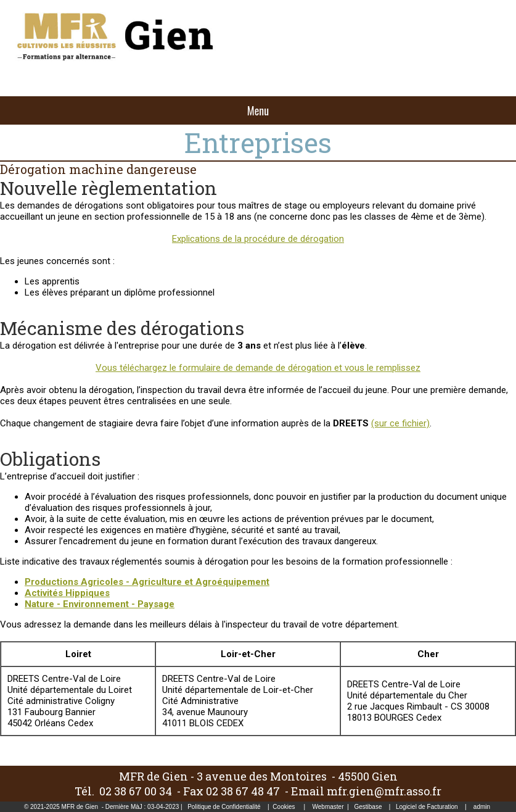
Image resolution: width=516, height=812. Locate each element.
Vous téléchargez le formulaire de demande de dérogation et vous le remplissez (258, 368)
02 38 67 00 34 (136, 791)
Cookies (284, 807)
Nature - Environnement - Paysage (100, 604)
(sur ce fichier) (400, 423)
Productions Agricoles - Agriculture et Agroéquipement (147, 582)
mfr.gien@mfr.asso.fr (384, 791)
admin (482, 807)
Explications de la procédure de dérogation (258, 239)
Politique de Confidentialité (224, 807)
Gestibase (368, 807)
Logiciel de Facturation (427, 807)
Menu (258, 110)
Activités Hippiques (67, 593)
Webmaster (328, 807)
